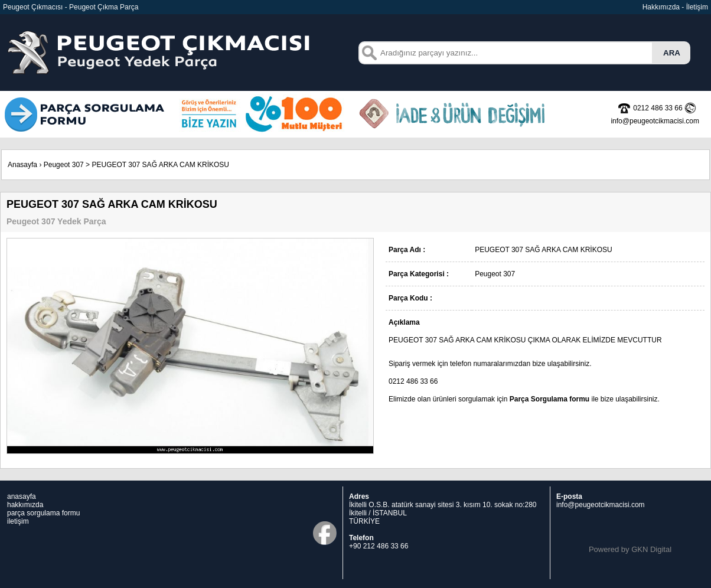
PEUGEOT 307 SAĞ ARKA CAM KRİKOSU (160, 165)
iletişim (18, 521)
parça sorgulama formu (43, 513)
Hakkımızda (661, 7)
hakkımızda (25, 505)
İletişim (697, 7)
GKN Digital (651, 549)
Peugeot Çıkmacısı (33, 7)
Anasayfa (22, 165)
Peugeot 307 (64, 165)
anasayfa (22, 496)
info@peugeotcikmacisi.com (601, 505)
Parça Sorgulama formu (549, 399)
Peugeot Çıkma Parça (104, 7)
